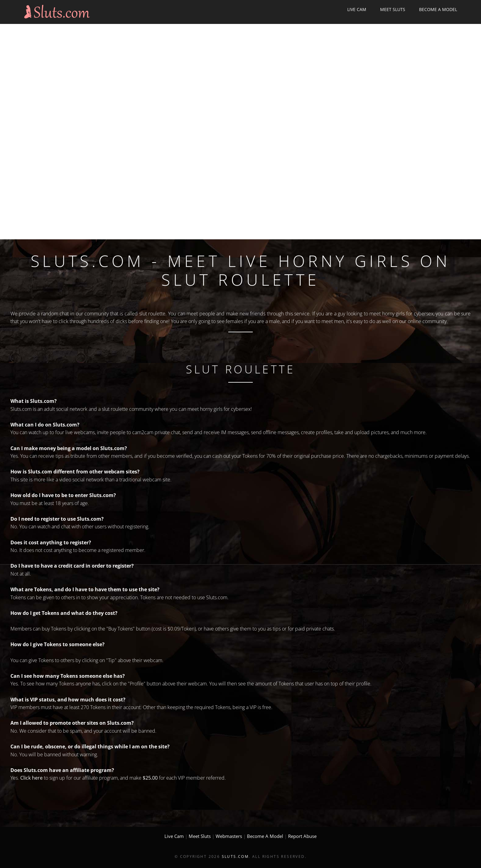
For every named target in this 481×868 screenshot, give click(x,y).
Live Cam (357, 10)
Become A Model (438, 10)
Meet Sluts (393, 10)
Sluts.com (235, 856)
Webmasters (229, 836)
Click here (31, 778)
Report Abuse (302, 836)
